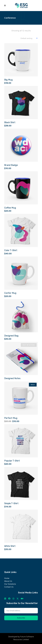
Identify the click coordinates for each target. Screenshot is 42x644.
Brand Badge (11, 165)
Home (7, 578)
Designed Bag (11, 336)
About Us (8, 581)
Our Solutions (10, 584)
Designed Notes (12, 378)
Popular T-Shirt (12, 461)
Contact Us (9, 587)
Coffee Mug (10, 208)
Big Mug (8, 80)
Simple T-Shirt (11, 503)
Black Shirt (10, 122)
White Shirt (10, 546)
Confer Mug (10, 293)
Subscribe (21, 618)
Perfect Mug (11, 418)
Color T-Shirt (11, 250)
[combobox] (27, 38)
